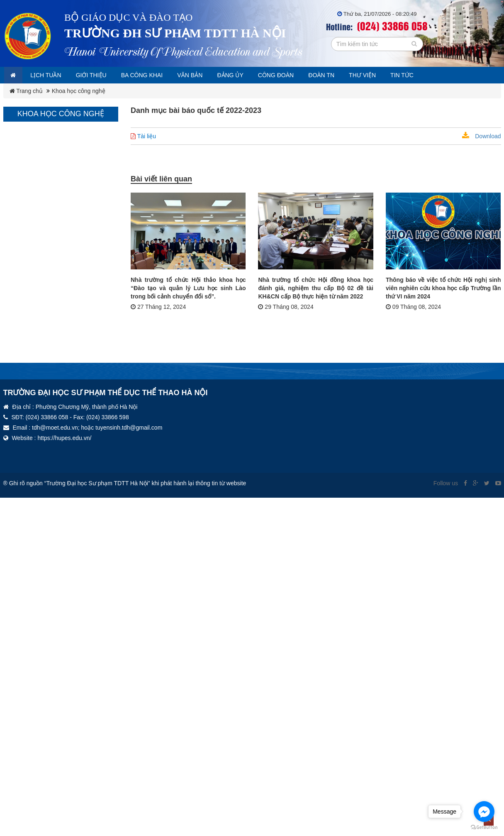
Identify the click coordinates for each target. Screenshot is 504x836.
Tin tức (441, 75)
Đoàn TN (352, 75)
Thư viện (397, 75)
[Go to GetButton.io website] (484, 827)
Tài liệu (143, 136)
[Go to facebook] (484, 812)
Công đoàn (303, 75)
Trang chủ (26, 91)
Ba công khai (156, 75)
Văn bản (209, 75)
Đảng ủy (253, 75)
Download (481, 136)
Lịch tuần (52, 75)
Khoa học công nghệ (79, 91)
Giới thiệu (101, 75)
